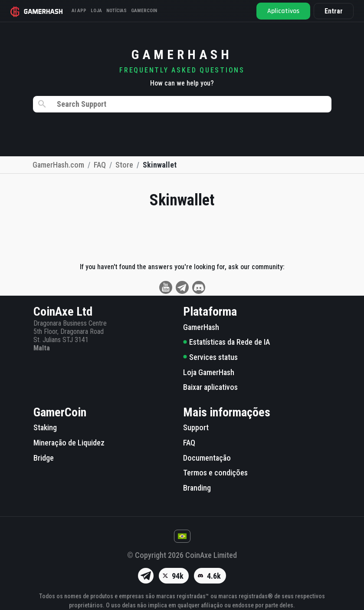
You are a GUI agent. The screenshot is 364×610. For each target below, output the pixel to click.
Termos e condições (215, 473)
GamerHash (201, 327)
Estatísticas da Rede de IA (226, 342)
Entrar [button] (334, 11)
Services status (210, 357)
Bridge (44, 458)
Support (196, 427)
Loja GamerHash (209, 372)
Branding (197, 488)
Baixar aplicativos (210, 387)
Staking (45, 427)
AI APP (79, 11)
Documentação (207, 458)
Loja (96, 11)
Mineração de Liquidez (69, 443)
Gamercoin (144, 11)
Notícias (116, 11)
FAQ (189, 443)
